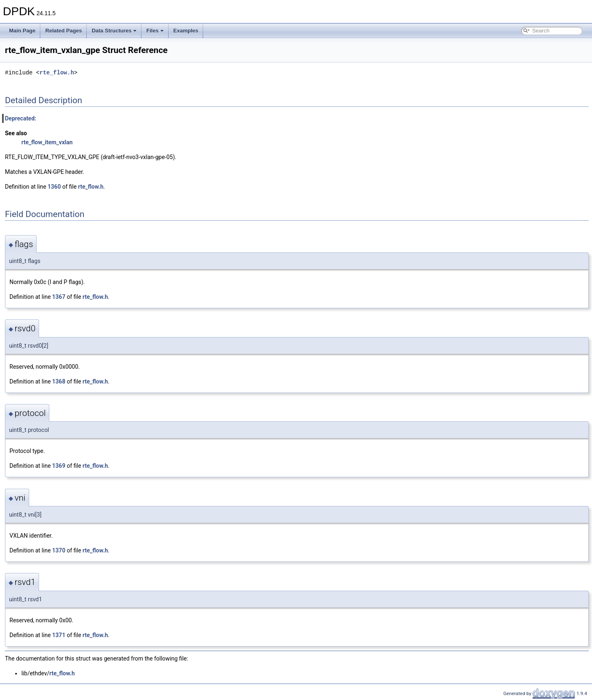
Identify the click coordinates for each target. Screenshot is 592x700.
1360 (54, 187)
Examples (186, 31)
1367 (59, 297)
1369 (59, 466)
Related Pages (64, 31)
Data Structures (114, 31)
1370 (59, 550)
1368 (59, 381)
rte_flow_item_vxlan (47, 142)
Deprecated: (21, 118)
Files (155, 31)
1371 (59, 635)
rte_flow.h (57, 73)
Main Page (22, 31)
